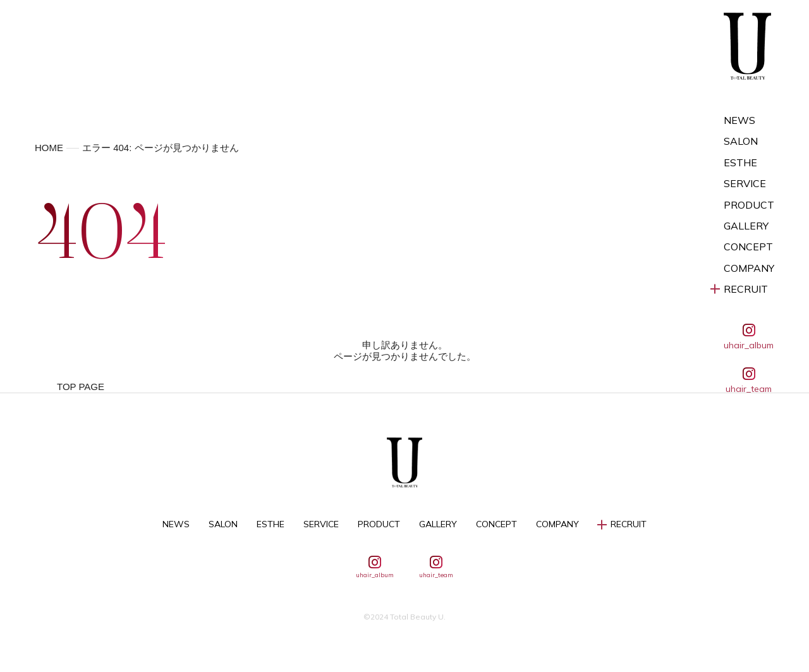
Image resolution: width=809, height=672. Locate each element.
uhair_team (749, 381)
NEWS (739, 120)
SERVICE (745, 184)
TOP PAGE (81, 387)
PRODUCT (749, 205)
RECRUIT (746, 289)
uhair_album (749, 337)
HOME (49, 148)
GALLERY (746, 226)
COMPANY (749, 268)
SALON (741, 141)
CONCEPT (748, 247)
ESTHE (740, 163)
